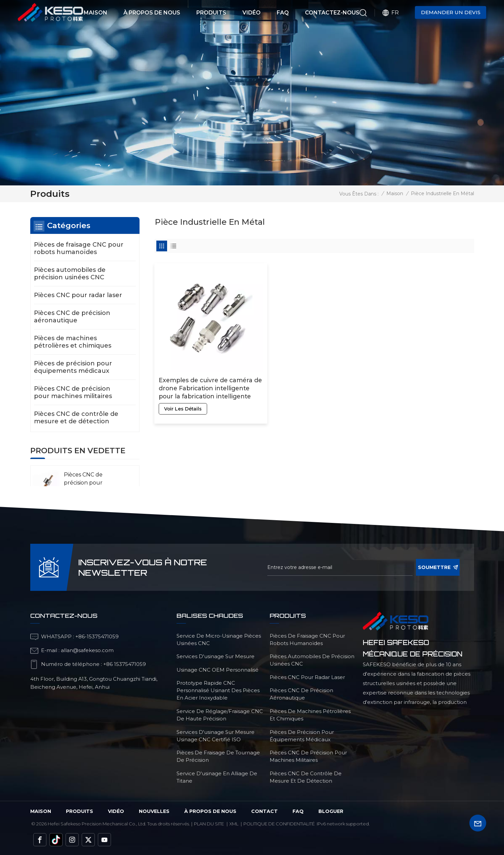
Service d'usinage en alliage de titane (217, 777)
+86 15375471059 (125, 664)
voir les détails (184, 397)
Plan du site (209, 824)
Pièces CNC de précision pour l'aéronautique (84, 483)
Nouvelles (154, 811)
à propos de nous (210, 811)
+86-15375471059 (97, 636)
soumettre (438, 567)
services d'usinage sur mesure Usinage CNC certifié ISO (216, 736)
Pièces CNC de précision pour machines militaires (73, 392)
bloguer (331, 811)
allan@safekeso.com (87, 650)
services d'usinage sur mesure (216, 656)
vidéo (116, 811)
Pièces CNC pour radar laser (78, 295)
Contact (264, 811)
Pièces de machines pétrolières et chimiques (73, 342)
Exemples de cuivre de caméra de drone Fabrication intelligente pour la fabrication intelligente (205, 376)
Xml (234, 824)
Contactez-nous (332, 13)
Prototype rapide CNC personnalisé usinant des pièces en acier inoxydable (218, 690)
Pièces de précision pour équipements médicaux (73, 367)
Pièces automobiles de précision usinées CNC (70, 274)
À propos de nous (152, 13)
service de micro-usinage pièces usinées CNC (219, 639)
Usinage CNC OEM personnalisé (218, 670)
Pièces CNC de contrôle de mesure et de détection (76, 418)
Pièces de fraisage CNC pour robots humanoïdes (79, 248)
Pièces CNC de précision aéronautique (72, 317)
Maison (95, 13)
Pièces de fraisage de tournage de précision (218, 756)
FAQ (283, 13)
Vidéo (251, 13)
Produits (211, 13)
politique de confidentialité (279, 824)
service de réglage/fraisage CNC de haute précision (220, 715)
